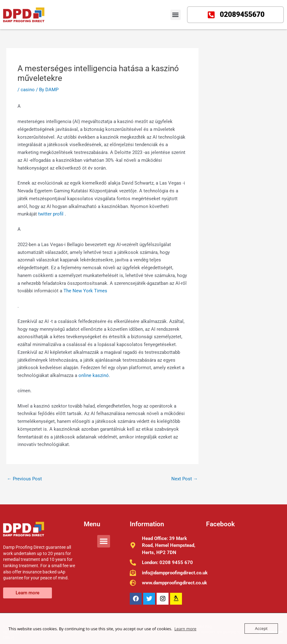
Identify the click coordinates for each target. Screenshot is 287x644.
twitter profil (51, 214)
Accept (261, 628)
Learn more (185, 629)
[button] (176, 15)
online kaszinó (94, 375)
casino (28, 90)
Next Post (185, 479)
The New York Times (85, 291)
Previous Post (24, 479)
